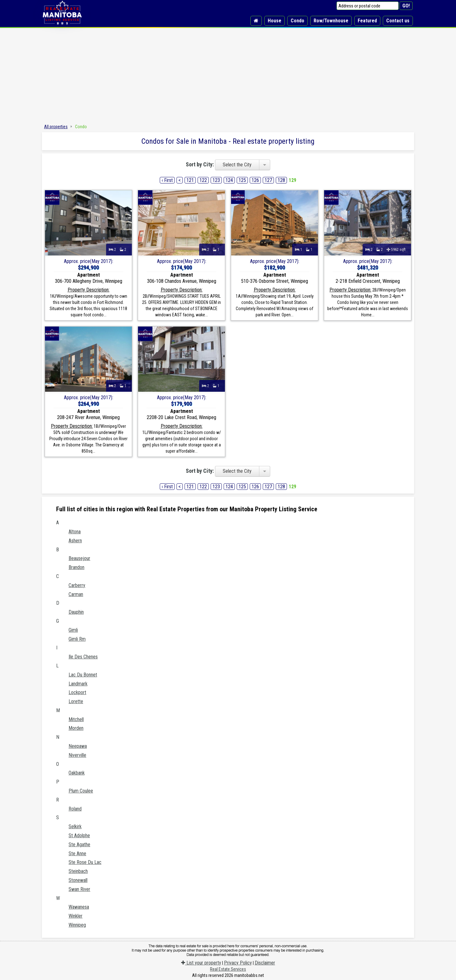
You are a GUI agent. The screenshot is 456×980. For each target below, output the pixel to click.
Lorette (76, 701)
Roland (75, 809)
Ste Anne (77, 854)
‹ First (167, 180)
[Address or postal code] (368, 6)
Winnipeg (77, 925)
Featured (367, 21)
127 (268, 180)
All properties (56, 127)
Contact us (398, 21)
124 (229, 180)
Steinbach (78, 871)
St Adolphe (79, 835)
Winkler (76, 916)
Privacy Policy (238, 963)
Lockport (77, 692)
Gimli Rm (77, 639)
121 (190, 180)
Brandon (76, 567)
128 (281, 180)
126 (255, 180)
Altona (75, 532)
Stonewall (78, 880)
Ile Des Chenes (83, 657)
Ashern (75, 541)
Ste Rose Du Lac (85, 862)
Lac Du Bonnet (83, 675)
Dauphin (76, 612)
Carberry (77, 585)
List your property (201, 963)
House (275, 21)
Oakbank (77, 773)
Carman (76, 594)
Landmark (78, 684)
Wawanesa (79, 907)
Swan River (79, 889)
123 (216, 180)
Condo (297, 21)
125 (242, 180)
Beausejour (79, 558)
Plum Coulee (81, 791)
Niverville (77, 755)
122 (203, 180)
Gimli (73, 630)
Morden (76, 728)
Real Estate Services (228, 969)
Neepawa (78, 746)
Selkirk (75, 826)
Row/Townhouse (331, 21)
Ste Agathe (79, 845)
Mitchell (76, 719)
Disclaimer (265, 963)
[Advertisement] (228, 75)
